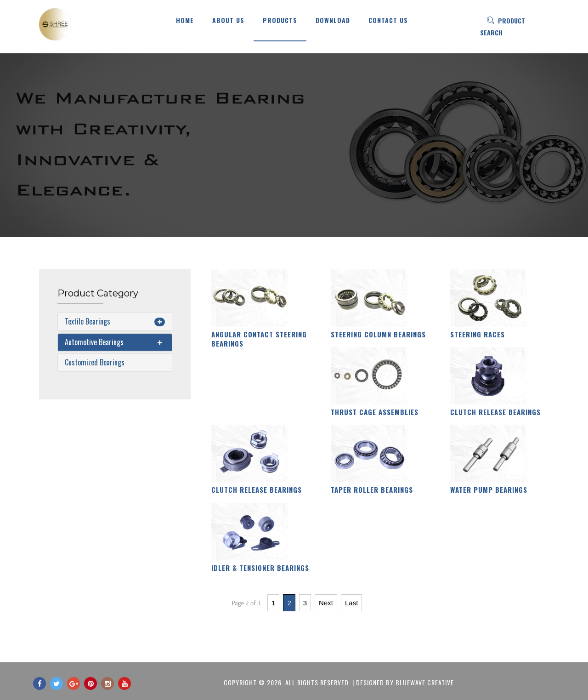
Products (280, 20)
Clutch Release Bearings (495, 412)
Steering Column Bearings (378, 334)
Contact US (388, 20)
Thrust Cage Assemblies (375, 412)
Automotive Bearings (94, 342)
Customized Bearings (95, 362)
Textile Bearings (88, 321)
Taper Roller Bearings (372, 489)
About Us (228, 20)
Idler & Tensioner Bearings (260, 568)
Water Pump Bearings (489, 489)
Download (333, 20)
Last (351, 603)
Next (326, 603)
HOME (185, 20)
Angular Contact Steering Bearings (259, 339)
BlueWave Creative (425, 682)
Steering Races (478, 334)
